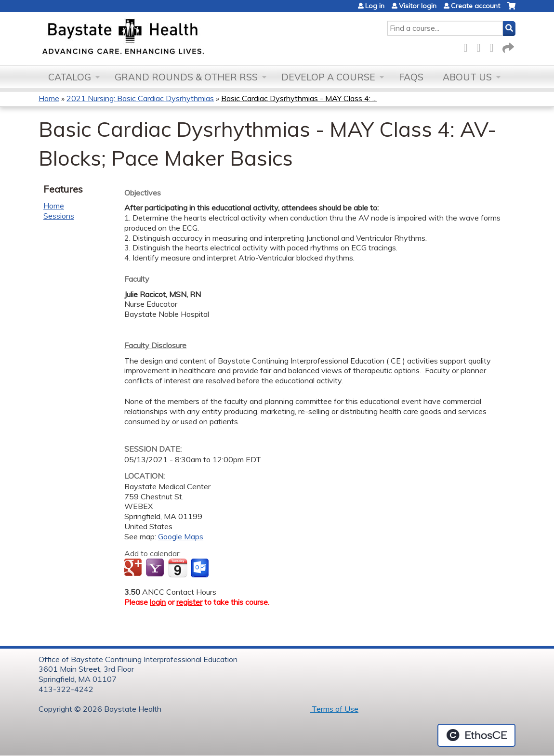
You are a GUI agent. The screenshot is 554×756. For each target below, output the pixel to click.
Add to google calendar (134, 568)
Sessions (59, 216)
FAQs (411, 77)
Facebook (468, 46)
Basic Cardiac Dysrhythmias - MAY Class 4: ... (299, 98)
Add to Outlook (201, 568)
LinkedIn (494, 46)
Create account (475, 6)
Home (49, 98)
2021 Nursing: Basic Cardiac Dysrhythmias (140, 98)
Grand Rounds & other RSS (186, 77)
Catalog (70, 77)
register (189, 602)
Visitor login (418, 6)
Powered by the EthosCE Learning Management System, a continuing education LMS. (476, 735)
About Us (467, 77)
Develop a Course (328, 77)
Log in (375, 6)
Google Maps (181, 536)
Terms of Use (334, 709)
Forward (507, 46)
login (158, 602)
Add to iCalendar (178, 568)
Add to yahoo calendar (156, 568)
